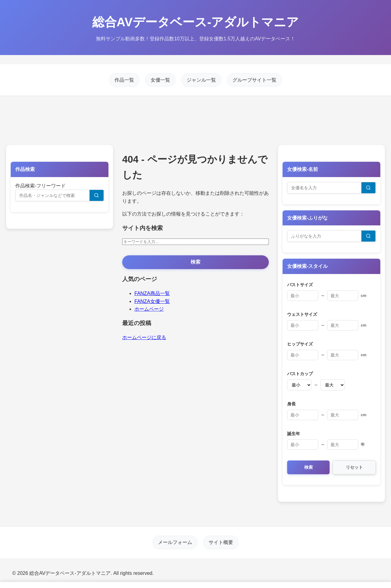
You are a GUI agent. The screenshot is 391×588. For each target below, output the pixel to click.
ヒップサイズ (300, 344)
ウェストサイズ (302, 314)
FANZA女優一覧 (152, 301)
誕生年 (294, 434)
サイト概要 (221, 542)
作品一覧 (124, 80)
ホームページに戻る (144, 337)
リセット (354, 467)
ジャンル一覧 (201, 80)
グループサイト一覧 (254, 80)
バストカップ (300, 374)
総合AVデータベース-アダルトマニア (196, 22)
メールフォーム (175, 542)
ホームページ (149, 309)
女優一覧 (160, 80)
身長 (291, 404)
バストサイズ (300, 285)
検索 (195, 262)
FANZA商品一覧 (152, 293)
